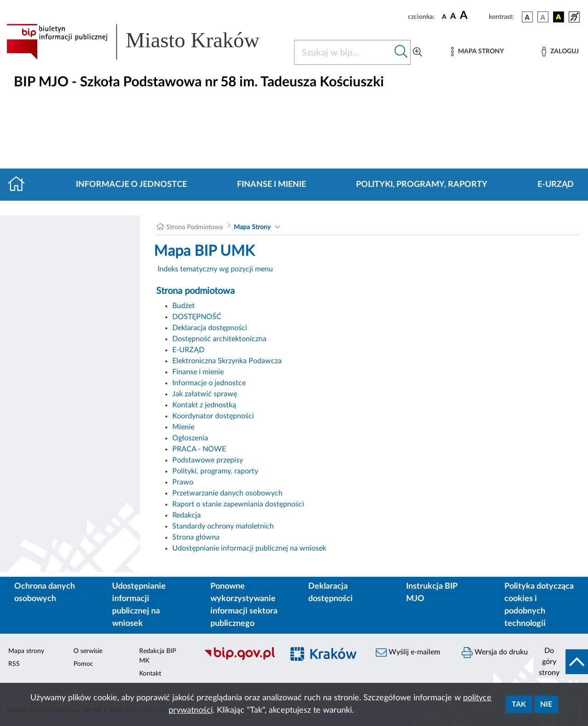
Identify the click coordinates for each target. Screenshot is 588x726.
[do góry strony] (561, 662)
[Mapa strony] (477, 52)
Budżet (184, 306)
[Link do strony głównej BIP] (145, 42)
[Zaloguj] (560, 52)
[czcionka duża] (473, 16)
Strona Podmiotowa (195, 227)
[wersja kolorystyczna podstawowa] (527, 17)
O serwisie (88, 651)
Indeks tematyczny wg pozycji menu (215, 269)
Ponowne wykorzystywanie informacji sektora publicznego (244, 605)
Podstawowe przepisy (208, 460)
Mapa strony (26, 651)
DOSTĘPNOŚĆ (197, 317)
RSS (14, 664)
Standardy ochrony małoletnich (223, 526)
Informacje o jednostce (131, 185)
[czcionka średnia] (453, 17)
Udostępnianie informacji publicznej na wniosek (249, 548)
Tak (519, 704)
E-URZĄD (556, 185)
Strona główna (196, 537)
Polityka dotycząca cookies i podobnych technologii (539, 605)
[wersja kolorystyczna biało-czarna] (543, 17)
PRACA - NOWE (199, 449)
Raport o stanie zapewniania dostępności (238, 504)
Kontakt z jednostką (204, 405)
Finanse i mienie (271, 185)
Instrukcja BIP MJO (432, 593)
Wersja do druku (495, 653)
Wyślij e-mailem (408, 653)
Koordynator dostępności (213, 416)
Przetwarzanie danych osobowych (227, 493)
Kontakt (150, 674)
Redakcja (187, 515)
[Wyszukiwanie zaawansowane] (418, 52)
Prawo (183, 482)
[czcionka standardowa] (444, 17)
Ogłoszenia (190, 438)
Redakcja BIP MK (158, 656)
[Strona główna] (20, 185)
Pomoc (83, 664)
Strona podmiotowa (195, 291)
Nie (546, 704)
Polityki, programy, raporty (422, 185)
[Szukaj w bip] (401, 52)
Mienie (183, 427)
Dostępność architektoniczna (219, 339)
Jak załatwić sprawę (205, 394)
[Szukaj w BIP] (343, 52)
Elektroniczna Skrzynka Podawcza (227, 361)
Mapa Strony (252, 227)
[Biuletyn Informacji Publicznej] (239, 659)
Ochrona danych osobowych (45, 593)
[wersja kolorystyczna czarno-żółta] (559, 17)
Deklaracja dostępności (210, 328)
